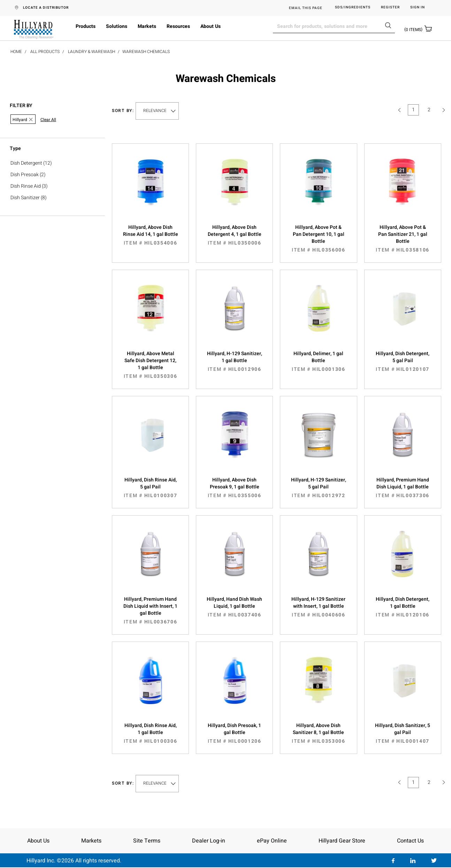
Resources (178, 26)
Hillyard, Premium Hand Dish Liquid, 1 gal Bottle (403, 488)
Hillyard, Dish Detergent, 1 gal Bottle (403, 607)
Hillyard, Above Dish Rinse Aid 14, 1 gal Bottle (150, 235)
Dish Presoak (25, 175)
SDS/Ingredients (353, 8)
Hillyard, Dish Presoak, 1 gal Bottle (234, 733)
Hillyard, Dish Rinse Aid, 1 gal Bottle (150, 733)
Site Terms (147, 841)
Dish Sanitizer (25, 198)
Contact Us (410, 841)
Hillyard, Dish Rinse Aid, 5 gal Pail (150, 488)
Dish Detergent (26, 163)
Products (86, 26)
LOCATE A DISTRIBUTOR (46, 8)
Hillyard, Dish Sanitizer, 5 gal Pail (403, 733)
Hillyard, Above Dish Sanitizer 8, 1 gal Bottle (318, 733)
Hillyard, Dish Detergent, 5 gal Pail (403, 361)
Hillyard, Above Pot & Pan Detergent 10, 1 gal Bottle (318, 239)
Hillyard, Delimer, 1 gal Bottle (318, 361)
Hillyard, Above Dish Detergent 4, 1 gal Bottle (234, 235)
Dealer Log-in (209, 841)
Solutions (117, 26)
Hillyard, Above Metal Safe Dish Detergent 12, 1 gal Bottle (150, 365)
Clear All (48, 120)
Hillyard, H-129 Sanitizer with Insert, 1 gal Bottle (318, 607)
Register (390, 8)
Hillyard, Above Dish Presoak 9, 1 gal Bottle (234, 488)
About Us (211, 26)
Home (16, 52)
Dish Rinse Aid (26, 186)
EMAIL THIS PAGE (306, 8)
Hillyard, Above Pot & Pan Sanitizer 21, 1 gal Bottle (403, 239)
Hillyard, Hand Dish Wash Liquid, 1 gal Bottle (234, 607)
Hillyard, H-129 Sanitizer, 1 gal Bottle (234, 361)
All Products (45, 52)
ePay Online (272, 841)
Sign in (418, 8)
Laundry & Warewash (91, 52)
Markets (147, 26)
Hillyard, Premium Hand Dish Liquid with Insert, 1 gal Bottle (150, 611)
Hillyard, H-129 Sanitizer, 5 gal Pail (318, 488)
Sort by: (123, 111)
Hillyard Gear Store (342, 841)
